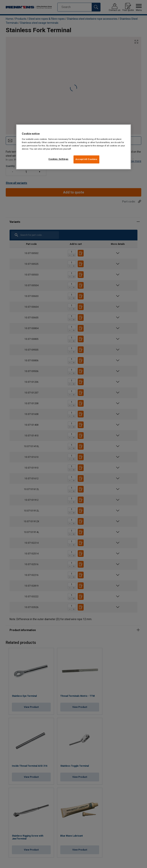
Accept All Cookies (86, 159)
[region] (73, 147)
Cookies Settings (58, 159)
